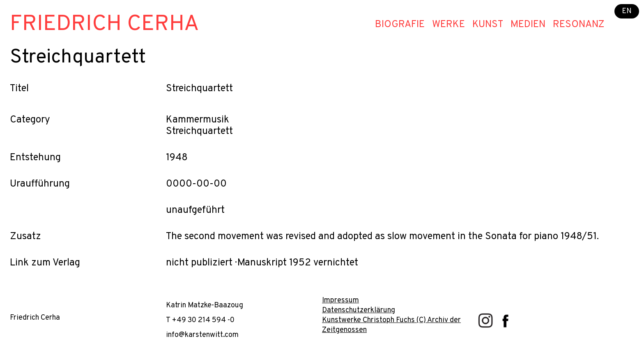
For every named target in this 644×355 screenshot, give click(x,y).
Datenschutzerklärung (359, 310)
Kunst (488, 25)
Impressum (340, 301)
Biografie (400, 25)
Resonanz (579, 25)
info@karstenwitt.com (202, 335)
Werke (448, 25)
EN (627, 11)
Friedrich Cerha (105, 24)
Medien (528, 25)
